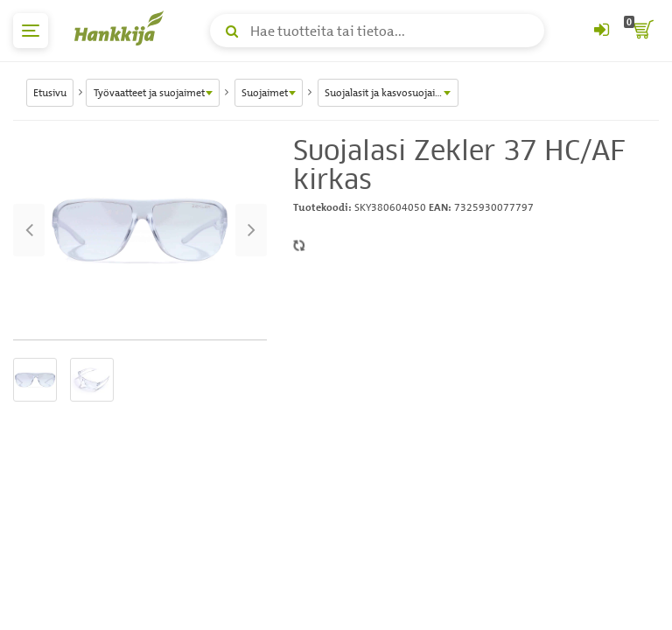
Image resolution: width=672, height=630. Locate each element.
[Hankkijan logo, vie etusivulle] (122, 28)
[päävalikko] (31, 31)
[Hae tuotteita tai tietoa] (377, 31)
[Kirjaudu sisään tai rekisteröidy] (601, 31)
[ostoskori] (641, 31)
